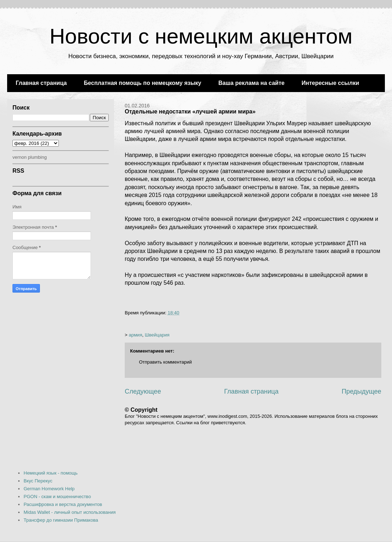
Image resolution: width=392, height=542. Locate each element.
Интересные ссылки (330, 83)
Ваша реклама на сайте (252, 83)
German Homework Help (49, 489)
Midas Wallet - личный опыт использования (69, 512)
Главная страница (41, 83)
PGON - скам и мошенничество (57, 497)
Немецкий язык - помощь (51, 473)
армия (135, 335)
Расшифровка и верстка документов (63, 504)
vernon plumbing (30, 157)
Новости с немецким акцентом (201, 36)
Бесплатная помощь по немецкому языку (142, 83)
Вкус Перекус (38, 481)
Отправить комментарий (165, 362)
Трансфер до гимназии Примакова (61, 520)
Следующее (143, 391)
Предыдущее (362, 391)
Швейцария (157, 335)
